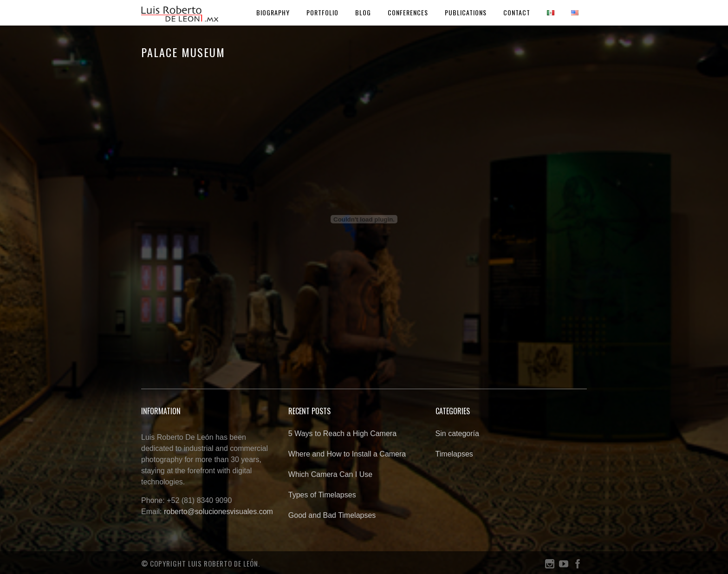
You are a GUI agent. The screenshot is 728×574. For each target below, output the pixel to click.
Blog (363, 12)
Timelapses (454, 454)
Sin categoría (457, 434)
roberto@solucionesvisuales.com (218, 512)
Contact (517, 12)
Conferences (408, 12)
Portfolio (322, 12)
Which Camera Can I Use (330, 474)
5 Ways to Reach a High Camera (342, 434)
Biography (273, 12)
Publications (466, 12)
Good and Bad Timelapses (332, 515)
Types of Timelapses (322, 495)
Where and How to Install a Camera (347, 454)
